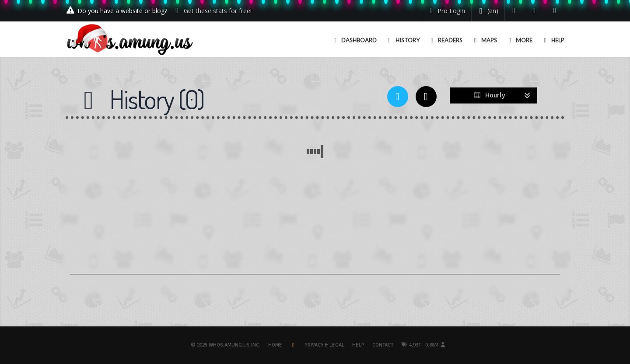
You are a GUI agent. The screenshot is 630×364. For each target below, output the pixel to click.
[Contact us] (555, 11)
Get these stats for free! (218, 11)
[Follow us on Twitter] (514, 11)
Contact (383, 345)
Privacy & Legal (324, 345)
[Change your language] (487, 11)
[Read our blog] (534, 11)
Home (275, 345)
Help (358, 345)
